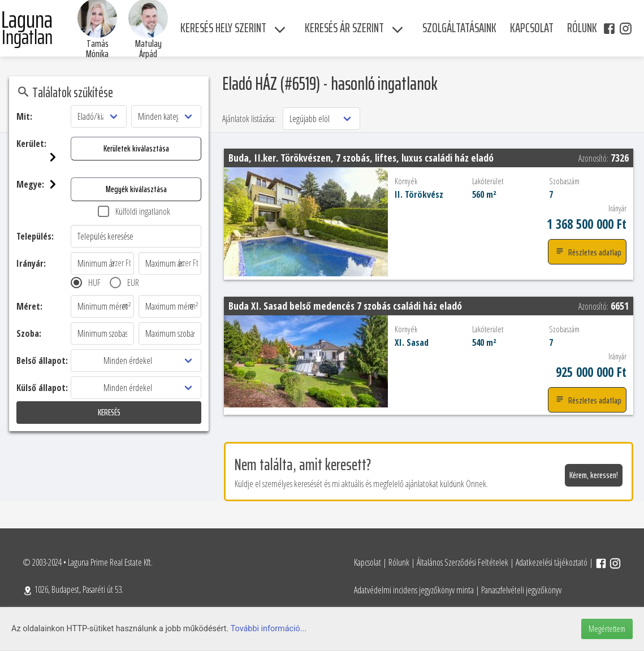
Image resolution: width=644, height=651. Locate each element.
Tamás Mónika (97, 49)
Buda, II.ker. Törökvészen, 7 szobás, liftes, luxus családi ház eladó (361, 158)
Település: (35, 236)
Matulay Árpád (148, 49)
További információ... (269, 629)
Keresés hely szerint (223, 28)
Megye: (44, 184)
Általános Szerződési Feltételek (463, 562)
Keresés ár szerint (344, 28)
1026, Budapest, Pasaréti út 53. (73, 589)
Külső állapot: (42, 388)
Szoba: (29, 333)
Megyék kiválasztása (136, 189)
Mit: (24, 116)
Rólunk (399, 562)
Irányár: (31, 263)
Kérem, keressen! (594, 475)
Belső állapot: (42, 361)
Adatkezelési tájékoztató (552, 562)
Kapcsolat (368, 562)
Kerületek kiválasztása (136, 148)
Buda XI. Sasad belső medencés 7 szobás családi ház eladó (345, 306)
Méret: (29, 306)
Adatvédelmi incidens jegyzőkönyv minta (414, 590)
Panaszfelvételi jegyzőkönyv (521, 590)
